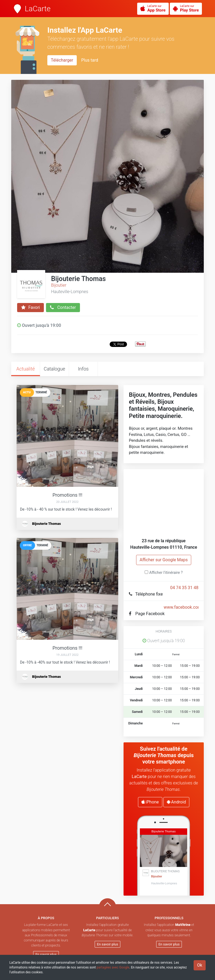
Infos (83, 369)
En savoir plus (46, 954)
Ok (200, 965)
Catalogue (54, 369)
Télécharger (62, 60)
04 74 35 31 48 (184, 588)
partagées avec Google (113, 967)
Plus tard (90, 60)
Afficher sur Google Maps (164, 560)
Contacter (63, 308)
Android (176, 802)
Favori (30, 308)
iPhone (150, 802)
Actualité (26, 369)
